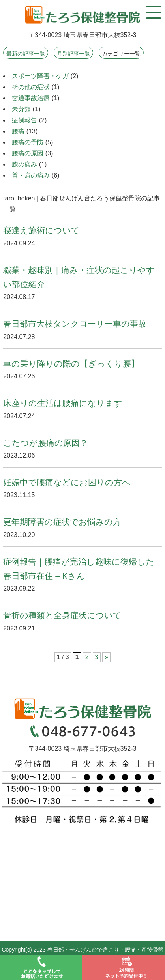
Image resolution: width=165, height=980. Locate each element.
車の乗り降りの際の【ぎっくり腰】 (71, 364)
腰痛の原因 (28, 153)
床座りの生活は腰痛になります (63, 403)
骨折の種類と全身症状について (62, 615)
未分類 (21, 109)
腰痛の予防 (28, 142)
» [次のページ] (106, 657)
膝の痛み (24, 164)
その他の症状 (31, 87)
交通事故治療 (31, 98)
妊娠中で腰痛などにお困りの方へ (67, 482)
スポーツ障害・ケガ (40, 76)
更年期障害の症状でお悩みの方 (62, 522)
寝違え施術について (41, 230)
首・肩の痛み (31, 175)
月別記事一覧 (73, 54)
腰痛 (18, 131)
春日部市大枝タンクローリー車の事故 (75, 324)
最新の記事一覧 (26, 54)
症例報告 (24, 120)
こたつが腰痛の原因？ (46, 443)
